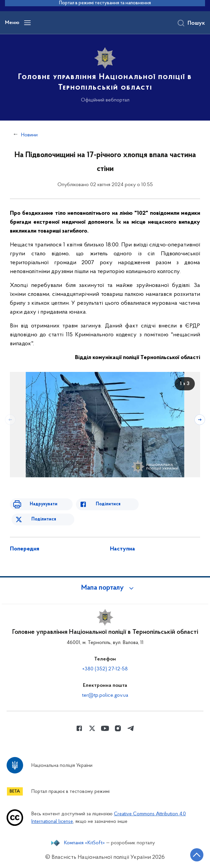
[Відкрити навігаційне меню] (27, 23)
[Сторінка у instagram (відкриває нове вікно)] (118, 728)
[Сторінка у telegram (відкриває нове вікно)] (131, 728)
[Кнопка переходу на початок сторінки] (197, 855)
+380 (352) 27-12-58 (105, 669)
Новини (29, 135)
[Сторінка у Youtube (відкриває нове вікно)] (105, 728)
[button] (105, 588)
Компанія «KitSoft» (85, 843)
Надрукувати (44, 504)
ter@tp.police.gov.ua (105, 695)
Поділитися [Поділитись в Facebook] (108, 504)
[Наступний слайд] (200, 420)
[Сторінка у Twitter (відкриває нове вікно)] (92, 728)
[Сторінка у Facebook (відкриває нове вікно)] (79, 728)
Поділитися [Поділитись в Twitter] (44, 519)
